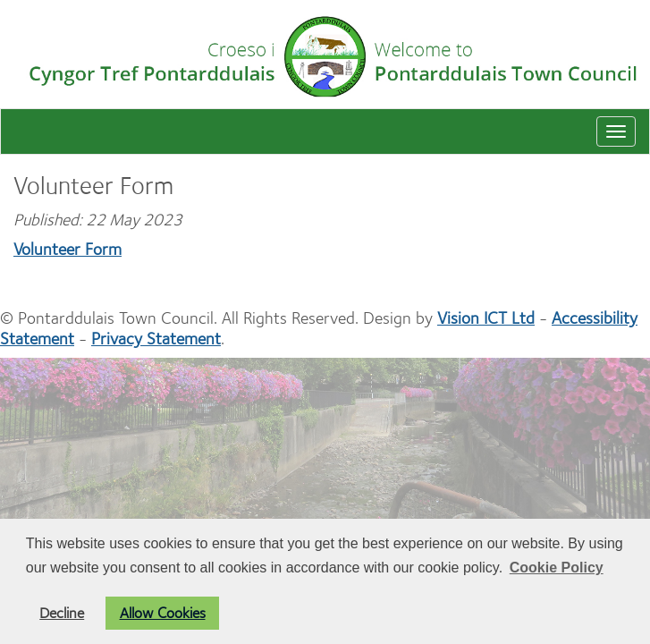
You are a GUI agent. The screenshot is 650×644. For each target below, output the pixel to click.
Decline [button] (62, 613)
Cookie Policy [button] (557, 568)
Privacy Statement (156, 339)
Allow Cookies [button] (163, 613)
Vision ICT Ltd (486, 318)
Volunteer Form (68, 249)
